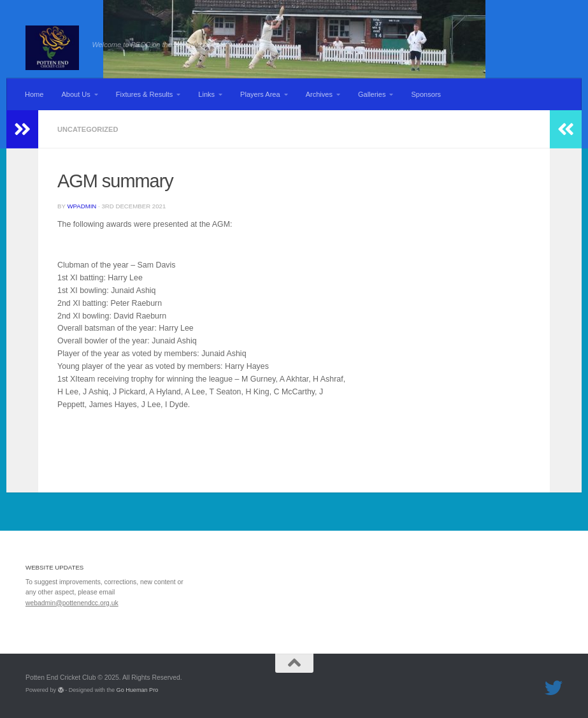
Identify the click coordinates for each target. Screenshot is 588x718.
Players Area (260, 94)
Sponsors (426, 94)
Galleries (372, 94)
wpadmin (82, 206)
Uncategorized (88, 129)
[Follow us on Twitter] (554, 688)
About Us (75, 94)
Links (206, 94)
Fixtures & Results (145, 94)
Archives (319, 94)
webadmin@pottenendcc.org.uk (72, 603)
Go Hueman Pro (138, 690)
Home (34, 94)
